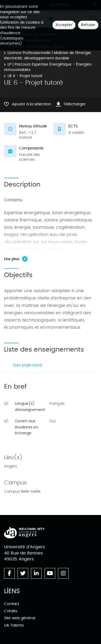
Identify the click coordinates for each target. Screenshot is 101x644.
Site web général (20, 618)
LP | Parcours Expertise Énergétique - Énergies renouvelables (48, 67)
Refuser (88, 25)
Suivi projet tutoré (27, 365)
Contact (12, 604)
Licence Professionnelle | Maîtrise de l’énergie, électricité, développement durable (48, 56)
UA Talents (14, 625)
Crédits (11, 611)
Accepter (64, 25)
